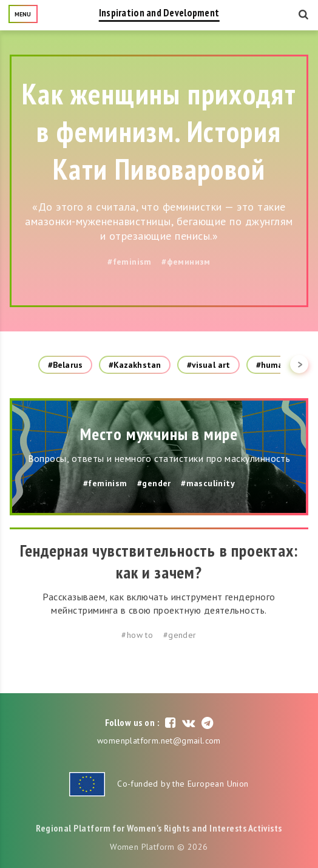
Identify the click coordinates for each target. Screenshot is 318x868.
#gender (154, 483)
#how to (137, 635)
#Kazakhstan (135, 365)
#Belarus (65, 365)
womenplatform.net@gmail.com (159, 741)
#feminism (130, 262)
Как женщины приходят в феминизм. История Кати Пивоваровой (159, 131)
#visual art (208, 365)
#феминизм (186, 262)
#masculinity (208, 483)
